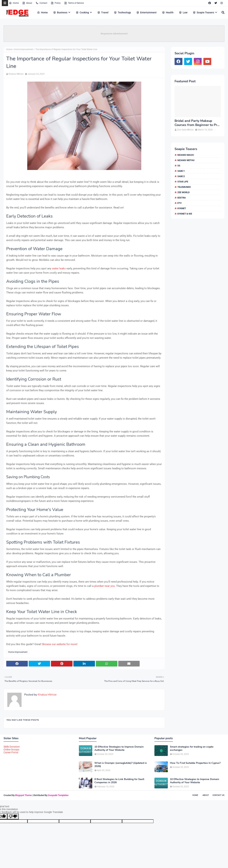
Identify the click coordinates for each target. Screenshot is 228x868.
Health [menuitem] (168, 12)
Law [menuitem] (183, 12)
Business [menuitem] (60, 12)
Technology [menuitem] (122, 12)
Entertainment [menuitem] (146, 12)
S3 (179, 166)
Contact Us (218, 795)
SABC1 (181, 171)
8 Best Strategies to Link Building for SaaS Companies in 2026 (119, 781)
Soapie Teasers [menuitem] (203, 12)
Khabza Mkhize (16, 74)
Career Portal (11, 752)
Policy (56, 3)
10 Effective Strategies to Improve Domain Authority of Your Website (119, 748)
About (27, 3)
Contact (41, 3)
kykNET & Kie (185, 214)
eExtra (182, 198)
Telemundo (184, 187)
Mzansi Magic (186, 155)
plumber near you (104, 586)
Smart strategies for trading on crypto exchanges (192, 748)
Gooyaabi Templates (58, 795)
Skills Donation (12, 747)
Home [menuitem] (42, 12)
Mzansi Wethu (186, 160)
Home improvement (24, 49)
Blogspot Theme (23, 795)
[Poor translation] (13, 816)
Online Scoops (11, 750)
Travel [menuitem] (103, 12)
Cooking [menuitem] (82, 12)
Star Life (183, 182)
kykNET (182, 208)
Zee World (183, 192)
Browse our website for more (59, 644)
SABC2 (181, 176)
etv (180, 203)
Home (14, 3)
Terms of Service (74, 3)
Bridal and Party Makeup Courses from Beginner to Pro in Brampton (197, 123)
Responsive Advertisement (114, 34)
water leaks (59, 268)
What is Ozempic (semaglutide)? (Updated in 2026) (121, 765)
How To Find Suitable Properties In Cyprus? (195, 763)
